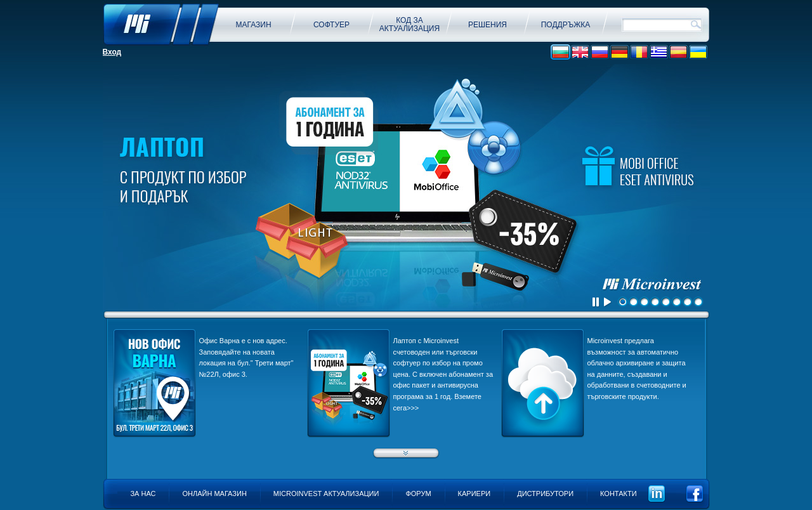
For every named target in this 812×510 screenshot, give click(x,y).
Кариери (475, 494)
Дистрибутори (545, 494)
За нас (143, 494)
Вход (112, 52)
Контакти (619, 494)
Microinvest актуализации (326, 494)
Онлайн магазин (214, 494)
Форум (418, 494)
